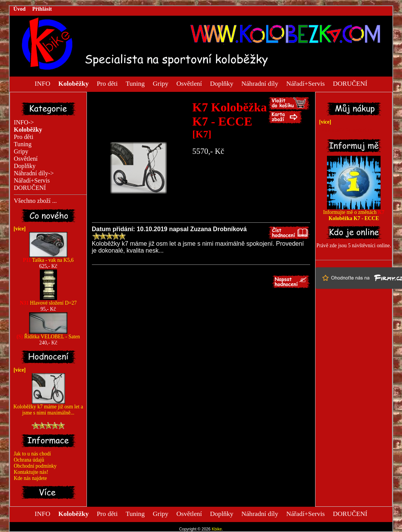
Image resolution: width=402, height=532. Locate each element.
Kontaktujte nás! (31, 472)
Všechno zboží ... (35, 201)
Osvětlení (189, 83)
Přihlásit (42, 9)
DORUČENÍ (350, 83)
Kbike (217, 529)
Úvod (20, 9)
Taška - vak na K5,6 (48, 258)
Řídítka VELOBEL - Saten (48, 334)
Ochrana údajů (29, 460)
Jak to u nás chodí (32, 454)
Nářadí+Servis (306, 83)
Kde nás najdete (30, 478)
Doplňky (221, 83)
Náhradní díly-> (34, 173)
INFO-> (24, 122)
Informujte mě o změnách (354, 213)
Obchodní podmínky (35, 466)
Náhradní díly (260, 83)
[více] (18, 229)
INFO (43, 83)
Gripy (161, 83)
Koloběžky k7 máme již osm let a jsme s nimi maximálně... (48, 407)
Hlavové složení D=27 (48, 301)
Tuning (135, 83)
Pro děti (107, 83)
